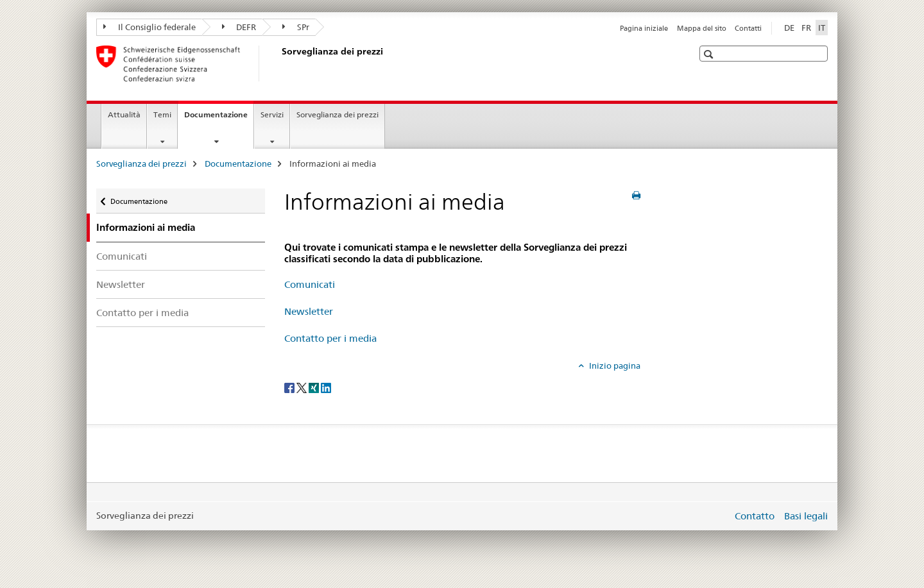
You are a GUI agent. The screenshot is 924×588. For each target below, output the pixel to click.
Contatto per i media (142, 313)
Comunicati (122, 256)
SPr (296, 27)
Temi (162, 114)
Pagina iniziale (644, 28)
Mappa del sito (702, 28)
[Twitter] (303, 387)
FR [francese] (806, 28)
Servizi (272, 114)
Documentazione (219, 119)
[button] (710, 54)
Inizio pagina (614, 365)
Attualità (124, 114)
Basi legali (806, 516)
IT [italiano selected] (822, 28)
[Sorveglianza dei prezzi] (279, 63)
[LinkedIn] (326, 387)
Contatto (755, 516)
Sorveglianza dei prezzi (338, 114)
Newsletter (121, 284)
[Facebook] (290, 387)
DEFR (239, 27)
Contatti (748, 28)
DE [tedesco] (789, 28)
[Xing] (315, 387)
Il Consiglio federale (150, 27)
